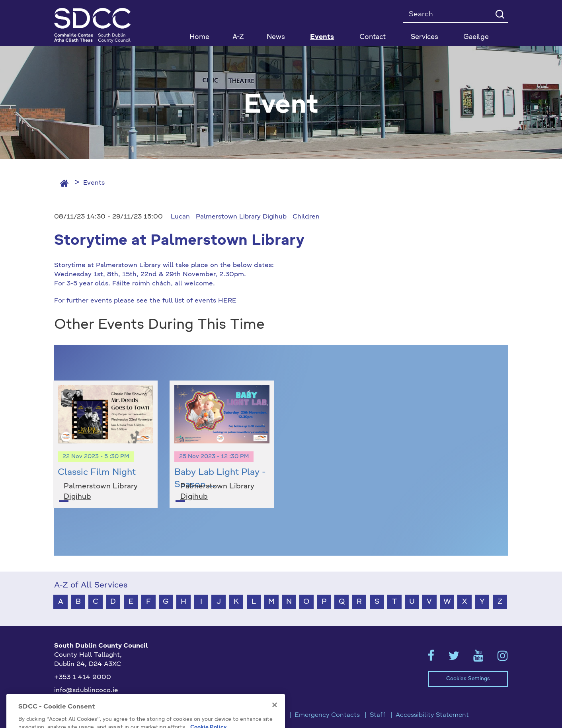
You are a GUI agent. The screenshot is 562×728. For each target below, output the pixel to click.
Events (94, 183)
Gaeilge (476, 37)
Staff (378, 715)
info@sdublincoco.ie (86, 691)
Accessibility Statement (432, 715)
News (276, 37)
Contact (373, 37)
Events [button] (322, 37)
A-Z (238, 37)
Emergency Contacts (327, 715)
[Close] (275, 723)
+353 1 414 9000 (83, 677)
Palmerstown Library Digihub (241, 217)
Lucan (180, 217)
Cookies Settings (468, 679)
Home (199, 37)
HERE (227, 301)
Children (306, 217)
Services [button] (424, 37)
